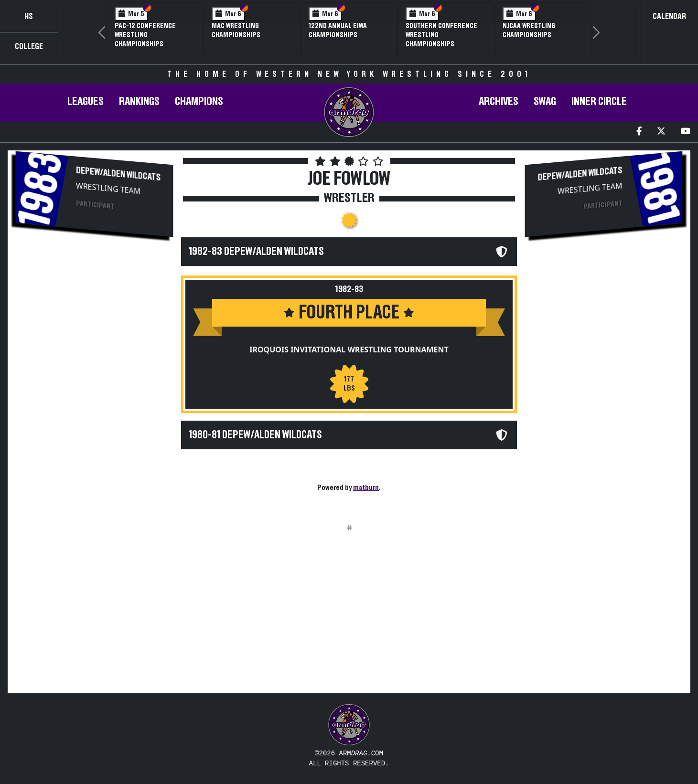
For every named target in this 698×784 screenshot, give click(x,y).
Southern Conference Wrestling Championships (441, 35)
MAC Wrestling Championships (236, 30)
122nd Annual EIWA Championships (338, 30)
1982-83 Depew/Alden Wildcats (256, 252)
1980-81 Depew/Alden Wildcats (255, 435)
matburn (366, 487)
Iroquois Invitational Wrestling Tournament (349, 350)
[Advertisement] (94, 320)
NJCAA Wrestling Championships (529, 30)
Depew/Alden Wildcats (118, 174)
